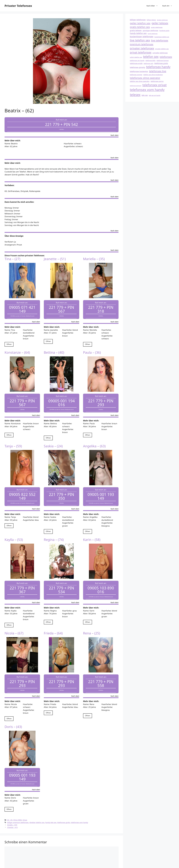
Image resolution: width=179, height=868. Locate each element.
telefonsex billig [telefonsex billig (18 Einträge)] (150, 61)
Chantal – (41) (12, 811)
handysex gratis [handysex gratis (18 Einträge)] (164, 31)
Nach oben (115, 133)
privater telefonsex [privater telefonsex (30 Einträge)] (142, 48)
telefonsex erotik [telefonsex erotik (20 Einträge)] (136, 63)
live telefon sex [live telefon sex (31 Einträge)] (140, 40)
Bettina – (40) (54, 348)
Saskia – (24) (53, 439)
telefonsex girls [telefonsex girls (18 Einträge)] (148, 63)
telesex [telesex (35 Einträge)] (135, 95)
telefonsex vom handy (80, 806)
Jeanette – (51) (55, 256)
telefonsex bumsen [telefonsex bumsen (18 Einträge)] (163, 61)
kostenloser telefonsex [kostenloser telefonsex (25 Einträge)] (142, 37)
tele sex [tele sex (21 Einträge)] (145, 95)
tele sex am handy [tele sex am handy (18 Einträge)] (155, 95)
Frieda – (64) (53, 621)
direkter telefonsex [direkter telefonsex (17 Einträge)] (162, 20)
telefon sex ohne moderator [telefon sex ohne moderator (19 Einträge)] (153, 75)
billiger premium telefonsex (18, 806)
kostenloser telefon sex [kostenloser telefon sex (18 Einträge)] (162, 37)
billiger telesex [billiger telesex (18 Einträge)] (151, 20)
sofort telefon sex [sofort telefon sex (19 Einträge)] (136, 57)
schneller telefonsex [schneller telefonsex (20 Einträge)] (160, 53)
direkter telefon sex (37, 806)
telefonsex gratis (64, 806)
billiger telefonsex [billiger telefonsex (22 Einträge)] (138, 20)
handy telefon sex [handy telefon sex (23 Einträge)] (138, 33)
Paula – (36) (92, 348)
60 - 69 (10, 803)
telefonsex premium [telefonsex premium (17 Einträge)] (136, 86)
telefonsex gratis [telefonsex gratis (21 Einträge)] (161, 63)
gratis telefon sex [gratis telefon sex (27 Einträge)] (140, 27)
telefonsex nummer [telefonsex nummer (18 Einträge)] (136, 75)
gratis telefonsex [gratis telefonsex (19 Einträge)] (157, 27)
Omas (25, 803)
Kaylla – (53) (14, 530)
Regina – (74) (54, 530)
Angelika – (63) (94, 439)
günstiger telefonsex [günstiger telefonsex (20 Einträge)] (151, 30)
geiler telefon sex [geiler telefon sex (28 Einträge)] (140, 23)
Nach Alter (153, 6)
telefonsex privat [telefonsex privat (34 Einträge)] (155, 85)
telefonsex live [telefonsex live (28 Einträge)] (158, 71)
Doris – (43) (13, 712)
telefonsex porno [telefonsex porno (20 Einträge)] (157, 81)
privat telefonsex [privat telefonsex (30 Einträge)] (141, 52)
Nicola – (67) (14, 621)
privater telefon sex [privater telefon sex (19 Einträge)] (162, 49)
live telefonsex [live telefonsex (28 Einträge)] (160, 40)
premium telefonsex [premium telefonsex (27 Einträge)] (142, 44)
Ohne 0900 (17, 803)
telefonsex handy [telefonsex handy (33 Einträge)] (158, 67)
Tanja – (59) (13, 439)
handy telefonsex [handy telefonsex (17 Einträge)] (153, 34)
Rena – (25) (92, 621)
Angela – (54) (12, 808)
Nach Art (168, 6)
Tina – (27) (12, 256)
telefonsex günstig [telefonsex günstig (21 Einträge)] (138, 67)
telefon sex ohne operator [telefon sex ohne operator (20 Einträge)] (140, 81)
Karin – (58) (92, 530)
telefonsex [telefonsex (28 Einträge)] (166, 57)
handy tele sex (51, 806)
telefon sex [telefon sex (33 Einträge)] (151, 57)
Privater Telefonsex (18, 6)
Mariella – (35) (94, 256)
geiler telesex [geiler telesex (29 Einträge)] (160, 23)
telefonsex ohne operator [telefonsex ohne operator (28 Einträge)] (145, 78)
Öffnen (9, 339)
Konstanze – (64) (17, 348)
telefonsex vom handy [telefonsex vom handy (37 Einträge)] (147, 90)
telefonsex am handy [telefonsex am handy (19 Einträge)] (137, 61)
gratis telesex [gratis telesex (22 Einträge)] (136, 30)
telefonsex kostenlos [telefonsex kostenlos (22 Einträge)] (139, 71)
